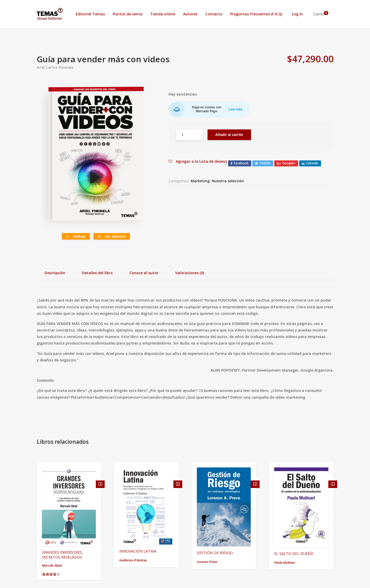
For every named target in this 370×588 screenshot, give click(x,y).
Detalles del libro (97, 273)
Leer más (236, 109)
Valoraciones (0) (190, 273)
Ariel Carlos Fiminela (55, 67)
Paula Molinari (285, 563)
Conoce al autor (144, 273)
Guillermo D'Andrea (133, 560)
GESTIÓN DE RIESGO (215, 553)
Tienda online (163, 14)
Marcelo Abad (52, 565)
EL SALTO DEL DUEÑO (294, 553)
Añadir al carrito (229, 135)
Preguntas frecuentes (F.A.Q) (256, 14)
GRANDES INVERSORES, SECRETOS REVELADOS (62, 555)
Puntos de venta (128, 14)
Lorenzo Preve (207, 562)
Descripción (55, 273)
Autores (190, 14)
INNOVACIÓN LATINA (138, 551)
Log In (297, 14)
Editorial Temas (90, 14)
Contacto (214, 14)
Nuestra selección (228, 181)
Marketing (200, 181)
